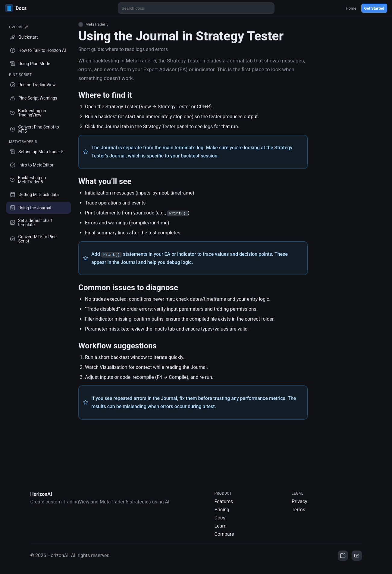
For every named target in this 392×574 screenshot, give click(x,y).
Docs (220, 518)
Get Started (374, 8)
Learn (220, 526)
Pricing (222, 510)
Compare (224, 534)
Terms (298, 510)
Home (351, 8)
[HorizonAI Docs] (41, 8)
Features (224, 501)
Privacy (299, 501)
